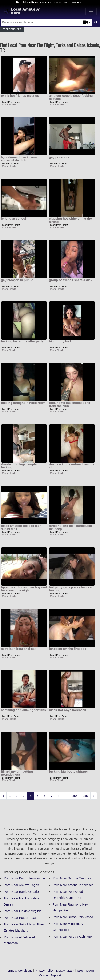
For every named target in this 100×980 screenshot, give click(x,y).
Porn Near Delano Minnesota (73, 878)
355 (85, 796)
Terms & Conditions (19, 971)
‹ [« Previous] (3, 796)
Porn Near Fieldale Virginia (23, 911)
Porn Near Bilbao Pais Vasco (73, 917)
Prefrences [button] (12, 29)
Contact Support (50, 975)
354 (75, 796)
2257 (71, 971)
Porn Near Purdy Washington (73, 936)
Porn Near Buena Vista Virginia (26, 878)
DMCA (60, 971)
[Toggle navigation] (91, 11)
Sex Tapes (46, 2)
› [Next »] (94, 796)
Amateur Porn (61, 2)
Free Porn (77, 2)
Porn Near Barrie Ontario (21, 892)
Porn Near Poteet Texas (21, 918)
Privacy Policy (44, 971)
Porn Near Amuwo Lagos (21, 885)
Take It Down (85, 971)
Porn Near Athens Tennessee (73, 885)
